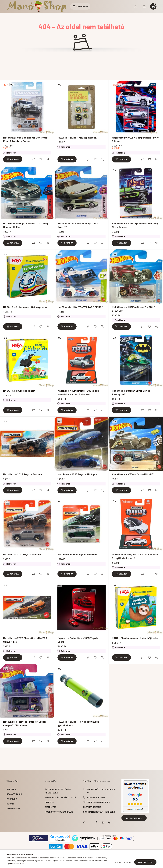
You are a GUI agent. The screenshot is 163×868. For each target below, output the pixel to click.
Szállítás (51, 807)
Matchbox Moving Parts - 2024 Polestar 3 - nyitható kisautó (135, 556)
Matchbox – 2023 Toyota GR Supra (77, 474)
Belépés (11, 789)
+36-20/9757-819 (96, 797)
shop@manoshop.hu (98, 802)
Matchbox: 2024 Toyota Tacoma (22, 554)
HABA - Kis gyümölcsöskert (19, 391)
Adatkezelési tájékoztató (60, 797)
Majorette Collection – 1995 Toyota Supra (78, 640)
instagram (103, 823)
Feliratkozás (134, 818)
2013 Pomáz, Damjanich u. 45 (101, 791)
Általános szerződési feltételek (58, 791)
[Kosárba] (13, 159)
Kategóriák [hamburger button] (80, 6)
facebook (84, 823)
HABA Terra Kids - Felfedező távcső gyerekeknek (78, 723)
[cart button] (153, 6)
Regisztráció (14, 794)
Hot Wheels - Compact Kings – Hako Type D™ (78, 225)
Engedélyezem (145, 862)
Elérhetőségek (92, 807)
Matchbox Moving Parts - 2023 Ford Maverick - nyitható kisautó (78, 392)
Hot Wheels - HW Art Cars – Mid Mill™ (133, 474)
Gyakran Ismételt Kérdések (99, 812)
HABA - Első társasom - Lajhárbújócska (135, 638)
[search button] (135, 6)
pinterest (96, 823)
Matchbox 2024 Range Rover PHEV (78, 554)
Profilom (12, 799)
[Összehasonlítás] (34, 159)
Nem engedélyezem (123, 862)
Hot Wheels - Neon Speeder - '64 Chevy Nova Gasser (135, 225)
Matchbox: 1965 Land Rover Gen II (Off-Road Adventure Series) (26, 139)
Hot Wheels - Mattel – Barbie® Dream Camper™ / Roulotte (25, 723)
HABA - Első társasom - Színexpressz (25, 307)
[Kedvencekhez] (41, 159)
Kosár (10, 804)
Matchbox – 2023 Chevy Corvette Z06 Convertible (25, 640)
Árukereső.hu (60, 840)
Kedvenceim (13, 808)
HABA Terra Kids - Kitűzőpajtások (77, 137)
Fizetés (49, 802)
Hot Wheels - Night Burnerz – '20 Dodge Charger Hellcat (26, 225)
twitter (90, 823)
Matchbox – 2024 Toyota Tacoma (23, 474)
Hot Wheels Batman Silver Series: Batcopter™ (132, 392)
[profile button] (144, 6)
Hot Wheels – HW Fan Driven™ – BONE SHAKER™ (133, 309)
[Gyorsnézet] (48, 159)
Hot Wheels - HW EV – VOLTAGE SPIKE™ (80, 307)
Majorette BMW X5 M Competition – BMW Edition (135, 139)
